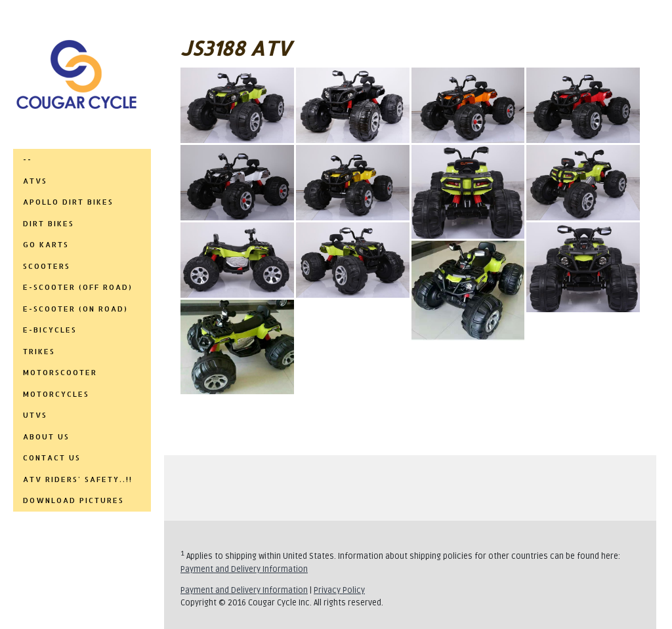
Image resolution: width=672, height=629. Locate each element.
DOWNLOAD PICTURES (73, 500)
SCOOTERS (47, 266)
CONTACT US (52, 458)
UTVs (35, 415)
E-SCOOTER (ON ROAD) (75, 309)
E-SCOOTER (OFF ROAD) (78, 287)
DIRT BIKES (49, 224)
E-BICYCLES (50, 330)
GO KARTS (46, 245)
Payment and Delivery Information (244, 569)
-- (28, 159)
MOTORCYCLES (56, 394)
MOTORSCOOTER (60, 373)
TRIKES (39, 352)
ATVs (35, 181)
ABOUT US (46, 437)
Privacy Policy (339, 590)
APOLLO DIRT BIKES (68, 202)
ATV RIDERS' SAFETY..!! (78, 479)
